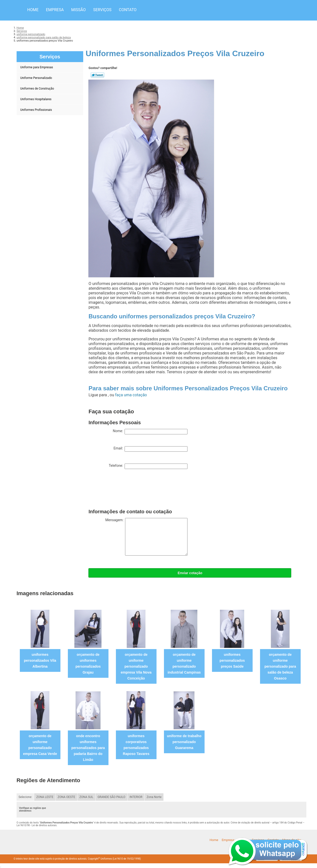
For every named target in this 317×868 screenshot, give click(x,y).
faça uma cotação (131, 395)
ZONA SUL (86, 797)
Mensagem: (146, 537)
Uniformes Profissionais (37, 110)
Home (33, 10)
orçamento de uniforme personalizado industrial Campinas (184, 663)
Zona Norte (154, 797)
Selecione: (25, 797)
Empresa (55, 10)
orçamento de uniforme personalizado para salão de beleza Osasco (280, 666)
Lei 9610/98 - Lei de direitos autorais (37, 825)
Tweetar (97, 75)
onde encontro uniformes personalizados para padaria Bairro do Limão (88, 748)
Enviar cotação (190, 573)
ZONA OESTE (66, 797)
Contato (128, 10)
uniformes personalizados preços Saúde (232, 660)
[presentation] (126, 490)
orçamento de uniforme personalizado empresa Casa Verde (40, 745)
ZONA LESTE (45, 797)
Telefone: (148, 466)
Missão (79, 10)
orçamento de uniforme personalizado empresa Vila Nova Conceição (136, 666)
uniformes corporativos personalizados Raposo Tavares (136, 745)
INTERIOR (136, 797)
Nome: (150, 432)
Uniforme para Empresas (37, 67)
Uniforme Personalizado (37, 78)
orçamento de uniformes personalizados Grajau (88, 663)
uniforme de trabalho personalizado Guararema (184, 742)
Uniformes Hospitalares (36, 99)
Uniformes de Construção (38, 89)
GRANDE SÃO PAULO (111, 797)
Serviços (102, 10)
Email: (150, 449)
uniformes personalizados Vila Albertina (40, 660)
